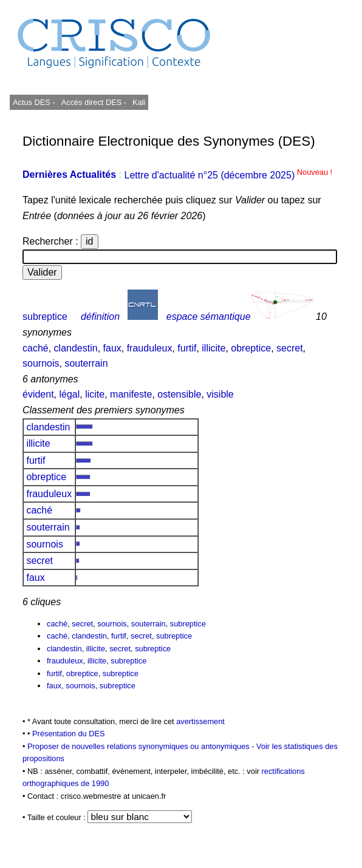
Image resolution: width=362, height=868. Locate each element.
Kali (139, 102)
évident (38, 394)
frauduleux (150, 348)
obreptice (251, 348)
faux (112, 348)
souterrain (86, 363)
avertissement (200, 721)
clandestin (76, 348)
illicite (213, 348)
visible (220, 394)
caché (36, 348)
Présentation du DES (69, 734)
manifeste (131, 394)
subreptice (45, 317)
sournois (41, 363)
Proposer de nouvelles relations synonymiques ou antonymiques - (142, 746)
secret (290, 348)
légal (69, 394)
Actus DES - (34, 102)
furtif (187, 348)
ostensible (179, 394)
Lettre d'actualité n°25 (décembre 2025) (228, 175)
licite (95, 394)
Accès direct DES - (94, 102)
